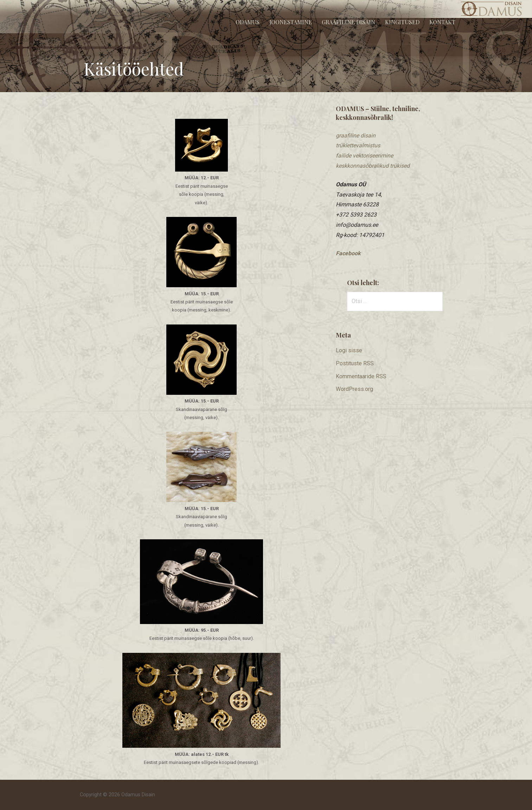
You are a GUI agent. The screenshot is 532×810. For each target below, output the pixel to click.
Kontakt (442, 22)
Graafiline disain (348, 22)
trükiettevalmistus (358, 145)
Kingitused (402, 22)
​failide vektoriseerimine (364, 156)
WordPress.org (354, 389)
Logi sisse (349, 350)
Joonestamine (291, 22)
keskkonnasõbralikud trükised (373, 166)
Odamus (248, 22)
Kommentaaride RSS (361, 376)
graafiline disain (356, 136)
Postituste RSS (355, 363)
